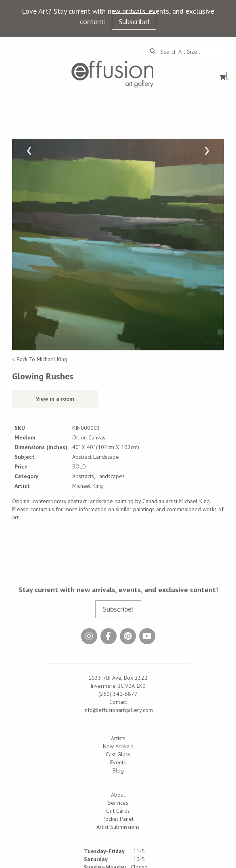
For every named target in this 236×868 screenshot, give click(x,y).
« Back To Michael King (40, 359)
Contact (118, 702)
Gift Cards (118, 811)
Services (118, 803)
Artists (118, 738)
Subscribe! (134, 22)
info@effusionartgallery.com (118, 710)
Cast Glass (118, 754)
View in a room (55, 399)
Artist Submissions (118, 827)
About (118, 795)
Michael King (88, 486)
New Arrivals (118, 746)
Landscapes (111, 476)
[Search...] (193, 52)
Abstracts (83, 476)
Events (118, 762)
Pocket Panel (118, 819)
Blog (118, 770)
